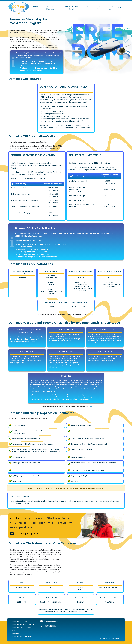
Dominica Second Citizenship (23, 624)
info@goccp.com (51, 621)
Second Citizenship (50, 8)
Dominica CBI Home (20, 621)
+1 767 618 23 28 (50, 626)
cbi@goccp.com (29, 533)
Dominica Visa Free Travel (71, 8)
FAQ (87, 6)
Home (35, 6)
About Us (97, 8)
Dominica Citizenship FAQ (22, 636)
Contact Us (110, 8)
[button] (120, 8)
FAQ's (91, 314)
